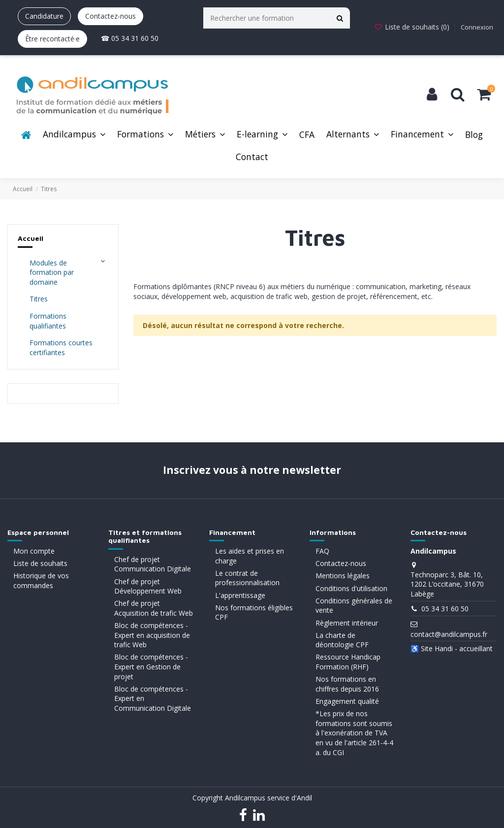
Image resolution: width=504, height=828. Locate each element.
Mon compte (34, 551)
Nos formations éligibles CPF (254, 613)
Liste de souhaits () (413, 27)
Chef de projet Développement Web (148, 586)
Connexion (477, 27)
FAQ (322, 551)
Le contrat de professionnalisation (247, 578)
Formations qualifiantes (48, 321)
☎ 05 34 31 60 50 (130, 38)
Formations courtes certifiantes (61, 348)
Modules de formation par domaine (52, 272)
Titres (39, 299)
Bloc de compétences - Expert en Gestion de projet (151, 666)
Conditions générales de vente (354, 606)
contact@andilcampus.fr (449, 634)
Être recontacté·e (52, 39)
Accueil (31, 238)
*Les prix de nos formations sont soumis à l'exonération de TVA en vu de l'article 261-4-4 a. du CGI (354, 733)
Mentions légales (343, 576)
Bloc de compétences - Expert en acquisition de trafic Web (152, 635)
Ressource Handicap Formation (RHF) (348, 662)
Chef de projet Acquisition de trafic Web (154, 608)
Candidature (44, 16)
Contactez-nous (110, 16)
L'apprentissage (240, 595)
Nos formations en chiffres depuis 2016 (347, 684)
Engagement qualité (347, 701)
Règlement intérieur (347, 623)
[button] (74, 135)
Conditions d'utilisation (351, 588)
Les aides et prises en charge (250, 556)
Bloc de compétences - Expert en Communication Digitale (153, 698)
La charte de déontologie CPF (342, 640)
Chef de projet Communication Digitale (153, 564)
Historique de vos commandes (41, 580)
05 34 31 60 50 (445, 609)
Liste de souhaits (40, 563)
